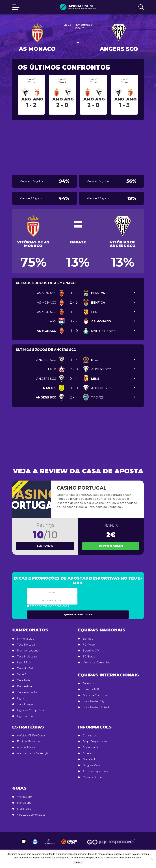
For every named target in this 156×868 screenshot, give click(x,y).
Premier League (28, 651)
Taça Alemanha (27, 692)
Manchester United (96, 707)
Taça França (25, 704)
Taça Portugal (26, 645)
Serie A (22, 674)
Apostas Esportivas (95, 771)
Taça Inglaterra (27, 657)
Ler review (45, 546)
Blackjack (89, 759)
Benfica (88, 639)
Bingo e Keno (92, 765)
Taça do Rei (25, 668)
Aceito (78, 862)
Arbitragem (24, 797)
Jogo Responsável (95, 741)
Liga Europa (25, 716)
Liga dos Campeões (30, 710)
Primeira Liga (26, 639)
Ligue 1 (22, 698)
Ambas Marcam (28, 747)
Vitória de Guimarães (96, 663)
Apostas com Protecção (33, 753)
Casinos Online (92, 777)
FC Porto (89, 645)
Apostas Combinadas (31, 815)
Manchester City (94, 701)
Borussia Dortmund (96, 695)
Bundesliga (24, 686)
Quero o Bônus (111, 546)
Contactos (90, 736)
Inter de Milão (92, 689)
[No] (151, 859)
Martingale (24, 809)
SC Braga (89, 657)
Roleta (87, 753)
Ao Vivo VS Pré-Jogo (31, 736)
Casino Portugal (82, 488)
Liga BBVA (24, 663)
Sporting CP (91, 651)
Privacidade (91, 747)
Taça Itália (24, 680)
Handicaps (24, 803)
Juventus (89, 683)
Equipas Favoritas (29, 741)
